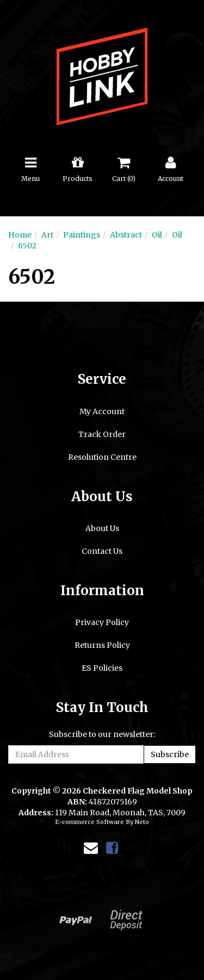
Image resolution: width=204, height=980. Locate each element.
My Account (102, 411)
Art (47, 235)
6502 (27, 246)
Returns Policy (102, 645)
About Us (102, 528)
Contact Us (102, 551)
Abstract (126, 235)
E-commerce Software (89, 822)
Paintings (82, 235)
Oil (157, 235)
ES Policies (102, 668)
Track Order (102, 434)
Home (20, 235)
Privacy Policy (102, 622)
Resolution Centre (102, 457)
